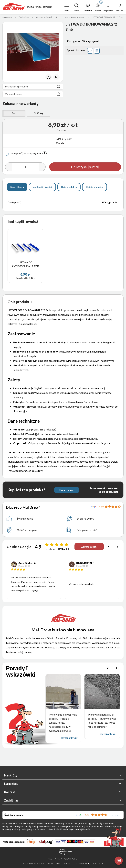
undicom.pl (95, 863)
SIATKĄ (39, 117)
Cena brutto (63, 147)
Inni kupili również (42, 191)
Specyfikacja (17, 191)
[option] (33, 56)
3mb (14, 117)
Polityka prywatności (63, 859)
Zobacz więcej (88, 550)
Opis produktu (69, 191)
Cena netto (63, 134)
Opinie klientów (94, 191)
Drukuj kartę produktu (34, 90)
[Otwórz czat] (119, 861)
